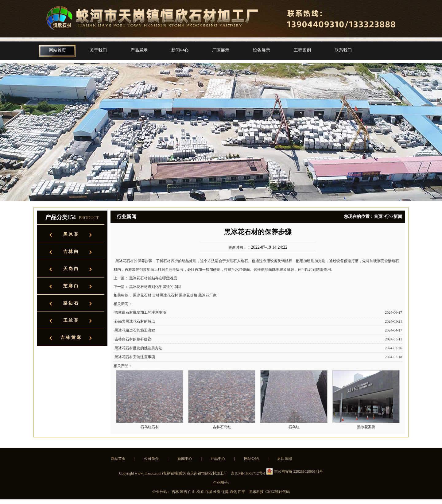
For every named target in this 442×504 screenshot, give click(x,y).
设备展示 (262, 50)
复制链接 (171, 473)
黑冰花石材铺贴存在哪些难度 (153, 278)
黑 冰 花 (71, 234)
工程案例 (302, 50)
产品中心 (218, 459)
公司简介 (151, 459)
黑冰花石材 (125, 261)
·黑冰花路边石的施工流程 (134, 330)
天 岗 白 (71, 269)
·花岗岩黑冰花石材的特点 (134, 321)
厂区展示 (221, 50)
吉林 (176, 492)
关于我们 (98, 50)
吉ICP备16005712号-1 (248, 473)
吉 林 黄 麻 (71, 337)
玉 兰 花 (71, 320)
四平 (242, 492)
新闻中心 (180, 50)
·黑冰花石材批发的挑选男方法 (138, 348)
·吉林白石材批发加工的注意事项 (140, 312)
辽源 (225, 492)
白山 (192, 492)
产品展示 (139, 50)
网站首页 (57, 50)
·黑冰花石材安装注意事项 (134, 357)
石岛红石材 (150, 427)
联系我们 (343, 50)
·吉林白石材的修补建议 (132, 339)
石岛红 (294, 427)
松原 (201, 492)
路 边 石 (71, 303)
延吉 (184, 492)
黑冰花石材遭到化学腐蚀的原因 (155, 287)
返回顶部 (285, 459)
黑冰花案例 (366, 427)
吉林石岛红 (222, 427)
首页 (378, 217)
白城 (209, 492)
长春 (217, 492)
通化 (234, 492)
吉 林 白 (71, 252)
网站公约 (251, 459)
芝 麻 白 (71, 286)
